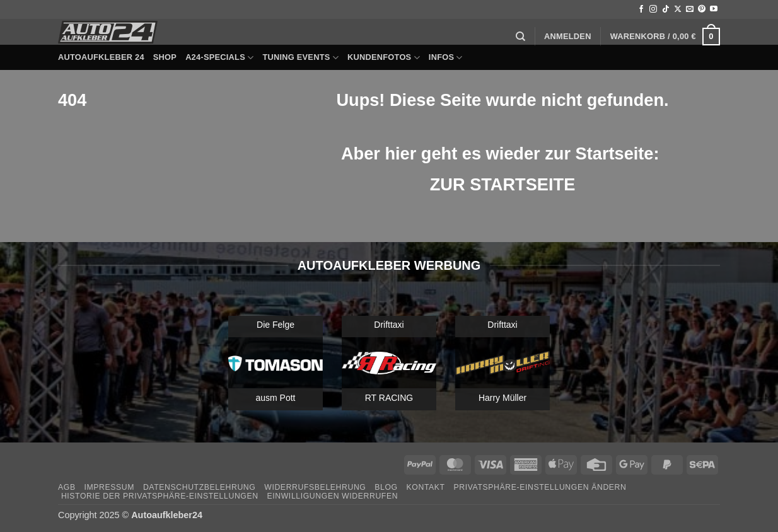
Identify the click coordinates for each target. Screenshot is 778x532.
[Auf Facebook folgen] (641, 9)
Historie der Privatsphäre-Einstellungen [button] (160, 496)
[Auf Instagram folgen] (653, 9)
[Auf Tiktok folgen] (666, 9)
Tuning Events (300, 58)
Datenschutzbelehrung (200, 487)
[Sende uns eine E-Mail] (690, 9)
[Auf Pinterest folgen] (702, 9)
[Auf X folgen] (678, 9)
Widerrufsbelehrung (315, 487)
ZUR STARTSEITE (503, 184)
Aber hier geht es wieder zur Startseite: (502, 153)
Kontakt (426, 487)
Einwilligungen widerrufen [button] (332, 496)
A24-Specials (219, 58)
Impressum (109, 487)
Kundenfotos (384, 58)
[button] (568, 37)
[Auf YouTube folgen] (714, 9)
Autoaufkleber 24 (101, 57)
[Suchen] (520, 37)
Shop (165, 57)
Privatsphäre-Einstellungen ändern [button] (540, 487)
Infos (446, 58)
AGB (67, 487)
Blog (386, 487)
